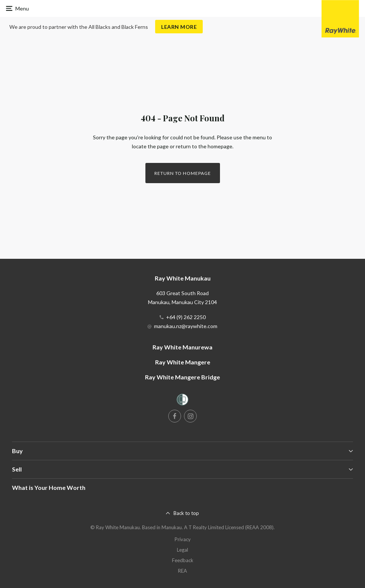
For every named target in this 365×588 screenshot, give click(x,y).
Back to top (186, 513)
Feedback (183, 560)
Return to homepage (183, 173)
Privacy (183, 539)
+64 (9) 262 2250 (186, 317)
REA (182, 571)
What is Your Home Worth (49, 487)
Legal (182, 550)
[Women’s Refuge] (182, 401)
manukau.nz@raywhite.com (186, 326)
